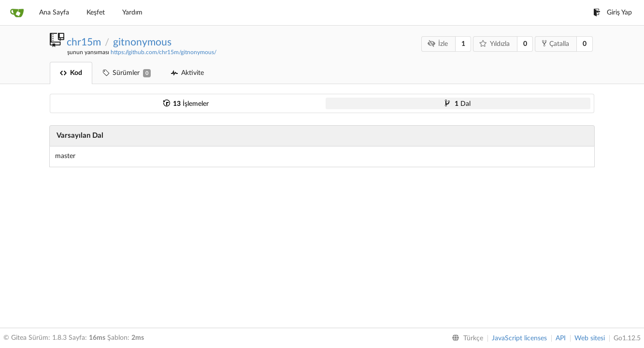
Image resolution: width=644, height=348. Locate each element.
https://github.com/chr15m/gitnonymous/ (164, 52)
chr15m (84, 42)
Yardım (132, 13)
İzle (438, 44)
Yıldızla (495, 44)
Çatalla (556, 43)
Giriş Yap (613, 13)
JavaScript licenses (519, 338)
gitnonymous (142, 42)
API (561, 338)
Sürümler (127, 73)
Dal (458, 104)
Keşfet (96, 13)
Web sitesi (590, 338)
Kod (71, 73)
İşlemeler (186, 104)
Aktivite (187, 73)
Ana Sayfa (54, 13)
